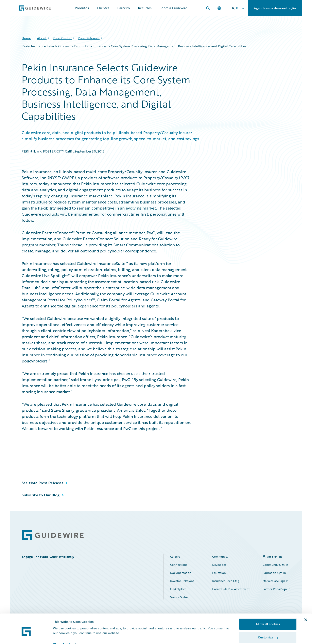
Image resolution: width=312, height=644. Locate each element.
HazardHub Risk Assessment (231, 589)
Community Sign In (275, 565)
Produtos (82, 8)
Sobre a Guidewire (173, 8)
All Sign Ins (275, 557)
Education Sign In (274, 573)
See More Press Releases (42, 483)
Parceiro (124, 8)
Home (26, 38)
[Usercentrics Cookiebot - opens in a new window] (26, 636)
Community (220, 557)
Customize (268, 620)
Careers (175, 557)
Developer (219, 565)
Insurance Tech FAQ (226, 581)
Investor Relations (182, 581)
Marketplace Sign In (276, 581)
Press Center (62, 38)
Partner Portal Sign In (276, 589)
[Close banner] (306, 602)
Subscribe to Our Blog (41, 495)
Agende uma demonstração (275, 8)
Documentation (181, 573)
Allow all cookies (268, 607)
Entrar (238, 8)
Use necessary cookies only (268, 633)
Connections (179, 565)
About (42, 38)
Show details (62, 627)
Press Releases (89, 38)
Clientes (103, 8)
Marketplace (178, 589)
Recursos (145, 8)
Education (219, 573)
